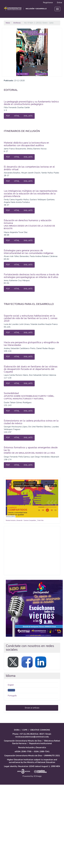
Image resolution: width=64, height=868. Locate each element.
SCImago (38, 776)
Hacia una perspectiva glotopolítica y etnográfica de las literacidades (31, 344)
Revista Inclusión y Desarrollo (14, 520)
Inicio (8, 23)
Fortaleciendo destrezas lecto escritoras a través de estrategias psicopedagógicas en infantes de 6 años (31, 276)
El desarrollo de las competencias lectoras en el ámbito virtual (29, 168)
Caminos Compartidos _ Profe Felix (34, 520)
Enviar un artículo (32, 708)
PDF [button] (8, 116)
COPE (25, 730)
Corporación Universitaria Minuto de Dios (23, 741)
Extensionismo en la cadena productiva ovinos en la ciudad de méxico (31, 422)
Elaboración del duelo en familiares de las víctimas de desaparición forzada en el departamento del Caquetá (31, 369)
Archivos (17, 23)
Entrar (60, 3)
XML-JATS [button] (28, 116)
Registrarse (48, 3)
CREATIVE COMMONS (40, 730)
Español (11, 690)
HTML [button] (17, 116)
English (11, 685)
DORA (17, 730)
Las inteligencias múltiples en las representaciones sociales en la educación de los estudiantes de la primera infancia (31, 194)
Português (12, 696)
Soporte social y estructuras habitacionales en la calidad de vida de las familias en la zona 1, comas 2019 (31, 318)
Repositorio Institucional (41, 743)
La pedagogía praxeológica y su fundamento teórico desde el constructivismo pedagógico (31, 103)
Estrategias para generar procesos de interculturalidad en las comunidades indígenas (29, 252)
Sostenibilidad (32, 396)
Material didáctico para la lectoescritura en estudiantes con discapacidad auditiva (26, 144)
